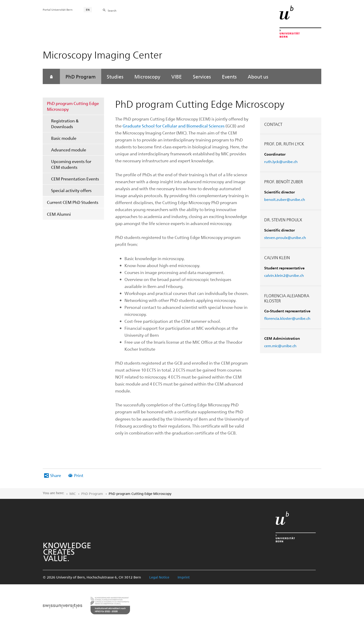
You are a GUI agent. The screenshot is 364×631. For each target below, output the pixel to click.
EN (88, 10)
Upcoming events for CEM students (71, 164)
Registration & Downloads (65, 124)
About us (258, 76)
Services (202, 76)
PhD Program (81, 76)
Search (112, 10)
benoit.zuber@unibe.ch (285, 199)
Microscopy (147, 76)
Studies (115, 76)
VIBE (177, 76)
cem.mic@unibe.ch (280, 346)
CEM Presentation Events (75, 179)
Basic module (64, 138)
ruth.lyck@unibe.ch (281, 162)
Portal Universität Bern (58, 10)
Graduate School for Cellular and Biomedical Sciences (174, 126)
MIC (73, 494)
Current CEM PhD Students (73, 202)
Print (79, 475)
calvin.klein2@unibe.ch (284, 275)
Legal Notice (159, 577)
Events (229, 76)
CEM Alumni (59, 214)
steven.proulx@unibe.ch (285, 237)
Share (56, 475)
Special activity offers (71, 190)
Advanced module (69, 150)
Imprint (184, 577)
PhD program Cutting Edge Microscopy (73, 106)
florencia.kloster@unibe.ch (287, 318)
